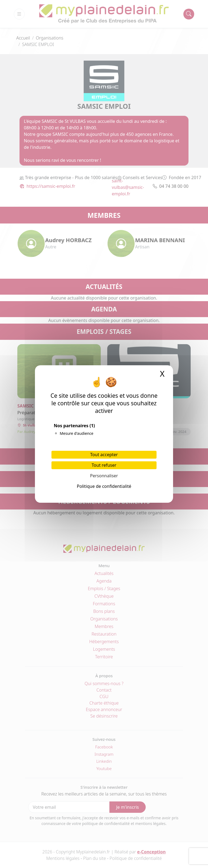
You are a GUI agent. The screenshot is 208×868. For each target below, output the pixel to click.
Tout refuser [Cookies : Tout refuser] (104, 465)
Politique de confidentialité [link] (104, 486)
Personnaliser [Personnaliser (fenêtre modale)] (104, 476)
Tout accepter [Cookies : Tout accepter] (104, 455)
